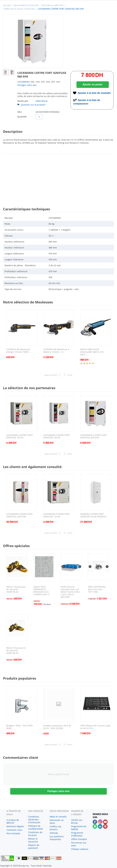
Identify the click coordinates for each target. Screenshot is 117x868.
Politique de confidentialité (35, 827)
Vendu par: (23, 101)
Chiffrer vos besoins (56, 828)
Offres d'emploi (79, 839)
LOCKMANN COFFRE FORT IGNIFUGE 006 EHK (94, 437)
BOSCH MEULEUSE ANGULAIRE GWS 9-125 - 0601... (93, 352)
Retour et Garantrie (33, 840)
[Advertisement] (58, 178)
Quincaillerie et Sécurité (26, 5)
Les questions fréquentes (57, 838)
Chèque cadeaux (80, 849)
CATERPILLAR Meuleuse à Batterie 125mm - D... (56, 351)
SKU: (20, 112)
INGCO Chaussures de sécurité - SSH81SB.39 (16, 651)
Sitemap (54, 833)
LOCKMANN (23, 82)
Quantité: (22, 117)
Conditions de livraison (35, 834)
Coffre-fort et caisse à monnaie (19, 9)
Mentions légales (15, 826)
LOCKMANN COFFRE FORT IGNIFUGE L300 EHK (19, 515)
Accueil (7, 5)
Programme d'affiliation (77, 834)
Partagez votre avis (27, 85)
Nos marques (13, 833)
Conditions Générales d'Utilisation (34, 819)
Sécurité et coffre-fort (53, 5)
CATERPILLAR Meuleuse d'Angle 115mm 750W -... (19, 351)
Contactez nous (14, 830)
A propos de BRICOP (13, 821)
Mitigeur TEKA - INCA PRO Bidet (19, 727)
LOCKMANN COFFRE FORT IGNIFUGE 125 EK (19, 437)
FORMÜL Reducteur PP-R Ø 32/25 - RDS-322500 (57, 727)
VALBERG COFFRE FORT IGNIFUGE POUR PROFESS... (94, 515)
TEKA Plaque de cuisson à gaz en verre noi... (95, 727)
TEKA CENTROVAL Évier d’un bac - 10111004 (97, 589)
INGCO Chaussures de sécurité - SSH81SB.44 (16, 589)
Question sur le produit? (31, 105)
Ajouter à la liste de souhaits (94, 93)
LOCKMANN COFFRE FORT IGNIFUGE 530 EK (57, 437)
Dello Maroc (42, 101)
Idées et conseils (58, 817)
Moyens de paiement (34, 847)
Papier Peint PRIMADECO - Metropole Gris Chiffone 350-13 (42, 591)
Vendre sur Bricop (77, 821)
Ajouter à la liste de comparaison (87, 102)
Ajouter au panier (93, 84)
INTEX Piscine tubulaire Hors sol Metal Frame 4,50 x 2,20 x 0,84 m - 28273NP (70, 592)
